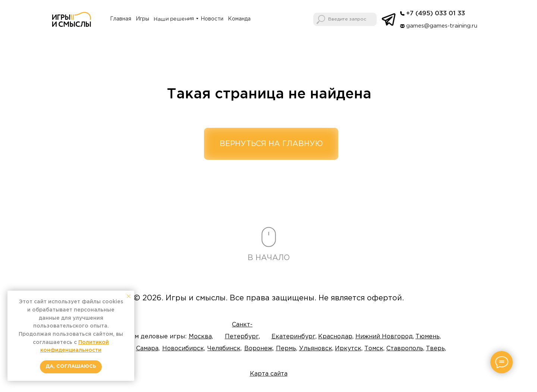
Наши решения (174, 19)
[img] (402, 13)
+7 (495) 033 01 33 (436, 14)
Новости (212, 19)
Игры (142, 19)
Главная (121, 19)
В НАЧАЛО (269, 258)
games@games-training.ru (442, 26)
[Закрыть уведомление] (129, 296)
